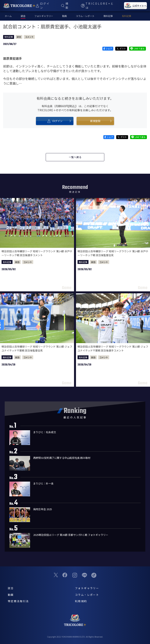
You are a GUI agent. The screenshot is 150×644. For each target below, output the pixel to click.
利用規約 (81, 601)
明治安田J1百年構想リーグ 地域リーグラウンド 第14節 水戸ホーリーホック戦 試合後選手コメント (37, 253)
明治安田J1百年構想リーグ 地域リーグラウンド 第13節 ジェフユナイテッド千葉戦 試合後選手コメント (113, 348)
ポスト (121, 48)
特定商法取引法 (18, 601)
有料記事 (127, 16)
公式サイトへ (135, 6)
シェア (108, 48)
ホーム (8, 16)
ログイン (55, 121)
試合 (19, 37)
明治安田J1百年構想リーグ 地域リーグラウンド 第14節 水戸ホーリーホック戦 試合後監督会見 (113, 253)
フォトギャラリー (44, 16)
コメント (29, 37)
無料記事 (108, 16)
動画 (64, 16)
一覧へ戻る (75, 157)
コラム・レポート (85, 16)
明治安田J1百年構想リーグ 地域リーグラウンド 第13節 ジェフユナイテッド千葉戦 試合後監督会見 (37, 348)
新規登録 (95, 121)
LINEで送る (137, 48)
